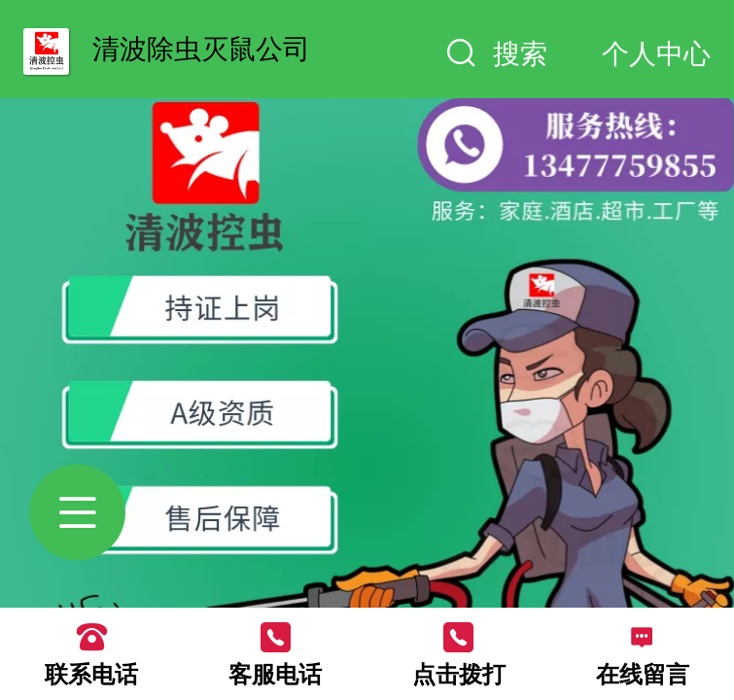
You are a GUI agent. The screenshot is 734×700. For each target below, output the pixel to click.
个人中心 (656, 53)
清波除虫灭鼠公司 (201, 49)
